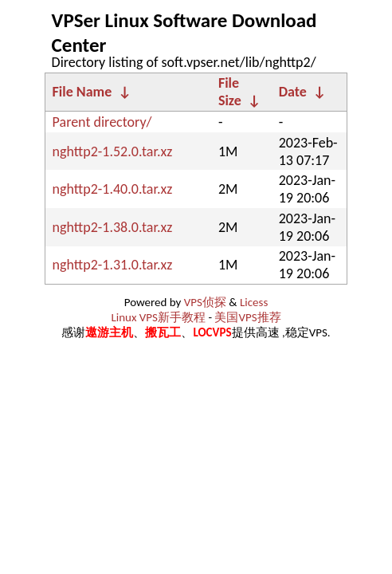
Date (293, 92)
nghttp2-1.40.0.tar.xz (113, 189)
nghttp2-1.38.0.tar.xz (113, 227)
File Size (230, 92)
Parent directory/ (102, 122)
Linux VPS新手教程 (158, 317)
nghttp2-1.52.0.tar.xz (113, 151)
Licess (254, 302)
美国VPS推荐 (247, 317)
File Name (82, 92)
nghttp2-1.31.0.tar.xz (113, 265)
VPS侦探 (205, 302)
